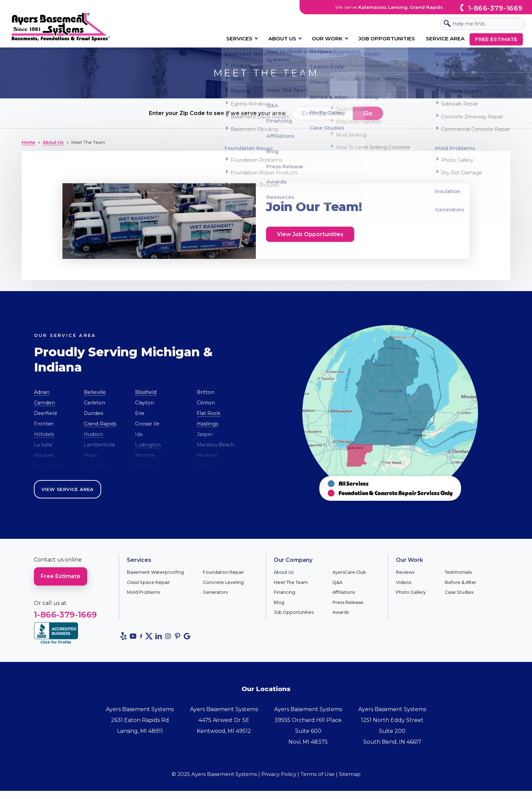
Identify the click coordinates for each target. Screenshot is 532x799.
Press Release (348, 602)
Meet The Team (291, 582)
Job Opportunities (387, 39)
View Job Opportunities (310, 234)
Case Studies (459, 592)
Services (239, 39)
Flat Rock (208, 413)
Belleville (95, 392)
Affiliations (344, 592)
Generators (215, 592)
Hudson (93, 434)
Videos (404, 582)
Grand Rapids (100, 424)
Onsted (144, 466)
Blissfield (146, 392)
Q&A (337, 582)
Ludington (148, 445)
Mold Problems (144, 592)
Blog (279, 602)
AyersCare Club (349, 572)
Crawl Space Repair (148, 582)
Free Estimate (496, 39)
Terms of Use (318, 774)
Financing (284, 592)
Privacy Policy (279, 774)
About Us (282, 39)
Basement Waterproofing (155, 572)
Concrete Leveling (223, 582)
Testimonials (458, 572)
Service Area (445, 39)
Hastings (207, 424)
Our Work (327, 39)
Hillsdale (44, 434)
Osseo (205, 466)
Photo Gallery (411, 592)
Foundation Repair (223, 572)
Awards (341, 612)
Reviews (405, 572)
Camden (44, 403)
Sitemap (350, 774)
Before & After (461, 582)
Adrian (42, 392)
